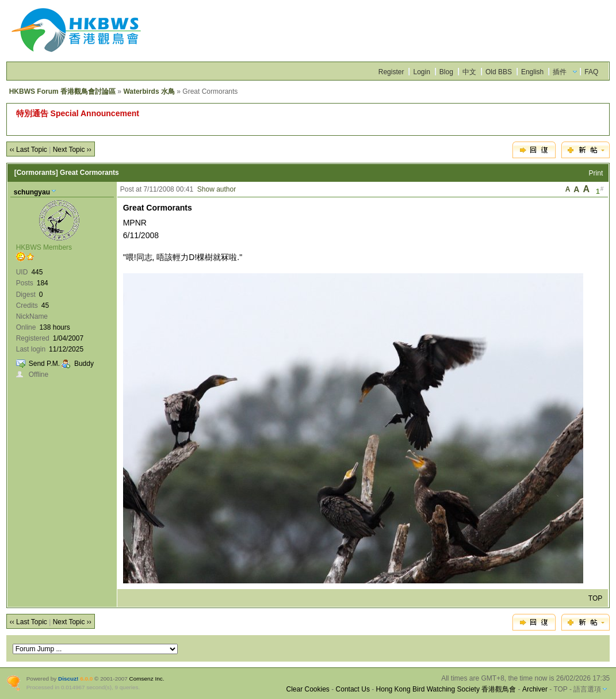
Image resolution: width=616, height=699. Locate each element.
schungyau (32, 192)
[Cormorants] (36, 173)
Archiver (535, 689)
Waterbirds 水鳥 (149, 91)
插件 (560, 72)
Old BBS (499, 72)
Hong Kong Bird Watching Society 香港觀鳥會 (446, 689)
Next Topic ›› (72, 150)
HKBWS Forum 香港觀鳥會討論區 (62, 91)
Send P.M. (44, 364)
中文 (469, 72)
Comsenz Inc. (147, 679)
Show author (217, 189)
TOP (595, 598)
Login (421, 72)
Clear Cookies (308, 689)
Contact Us (353, 689)
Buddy (84, 364)
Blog (446, 72)
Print (596, 173)
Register (391, 72)
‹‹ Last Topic (28, 150)
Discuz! (68, 679)
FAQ (591, 72)
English (532, 72)
